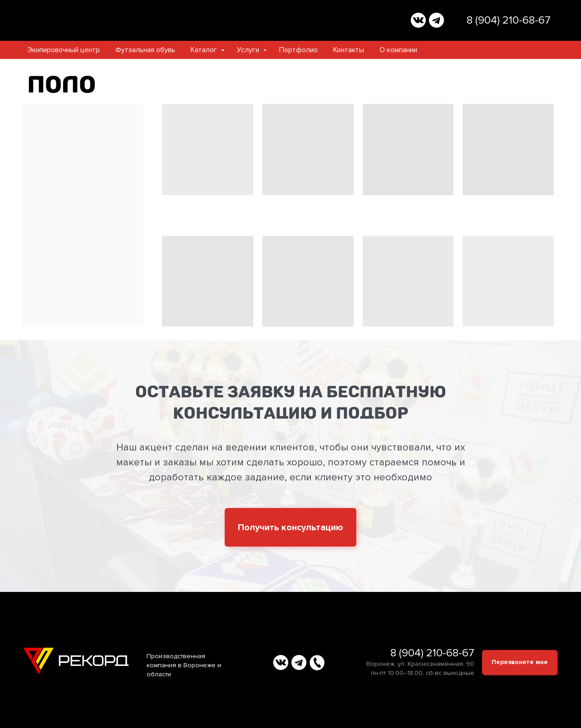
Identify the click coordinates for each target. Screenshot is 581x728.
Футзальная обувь (145, 50)
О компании (398, 50)
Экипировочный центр (64, 50)
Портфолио (298, 50)
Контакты (349, 50)
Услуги (249, 50)
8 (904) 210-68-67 (432, 653)
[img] (418, 20)
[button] (290, 527)
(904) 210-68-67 (513, 20)
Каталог (205, 50)
